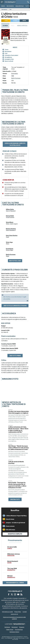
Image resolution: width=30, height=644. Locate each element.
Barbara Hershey (11, 229)
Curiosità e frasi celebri (11, 55)
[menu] (2, 2)
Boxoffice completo (15, 534)
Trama (6, 49)
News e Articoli (22, 26)
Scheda (5, 26)
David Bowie (10, 249)
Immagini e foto (9, 59)
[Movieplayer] (15, 591)
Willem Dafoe (10, 209)
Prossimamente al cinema (15, 583)
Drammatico (15, 74)
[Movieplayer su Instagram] (15, 594)
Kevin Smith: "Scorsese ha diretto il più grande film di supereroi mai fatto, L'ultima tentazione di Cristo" (17, 485)
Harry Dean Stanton (12, 235)
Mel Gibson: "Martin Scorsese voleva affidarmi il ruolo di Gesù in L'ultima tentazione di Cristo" (18, 448)
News (3, 6)
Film (10, 9)
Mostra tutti (15, 499)
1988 (13, 76)
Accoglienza (8, 57)
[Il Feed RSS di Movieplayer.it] (21, 594)
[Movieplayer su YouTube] (18, 594)
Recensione (8, 51)
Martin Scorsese (16, 78)
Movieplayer (4, 9)
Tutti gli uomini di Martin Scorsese (16, 462)
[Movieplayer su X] (12, 594)
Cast (6, 53)
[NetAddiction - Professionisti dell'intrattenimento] (19, 624)
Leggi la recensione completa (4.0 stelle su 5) (15, 144)
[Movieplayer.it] (10, 2)
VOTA (24, 21)
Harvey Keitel (10, 216)
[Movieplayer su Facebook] (9, 594)
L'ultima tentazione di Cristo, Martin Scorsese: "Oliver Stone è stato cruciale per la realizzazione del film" (18, 429)
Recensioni (10, 6)
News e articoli (9, 61)
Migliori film (20, 6)
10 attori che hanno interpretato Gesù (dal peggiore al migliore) (19, 412)
